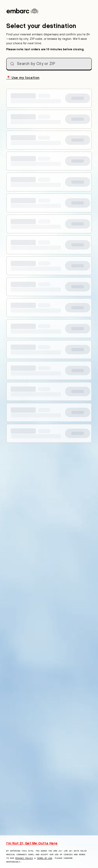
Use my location (23, 77)
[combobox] (49, 64)
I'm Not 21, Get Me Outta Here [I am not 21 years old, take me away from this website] (32, 843)
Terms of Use (45, 858)
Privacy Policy (24, 858)
